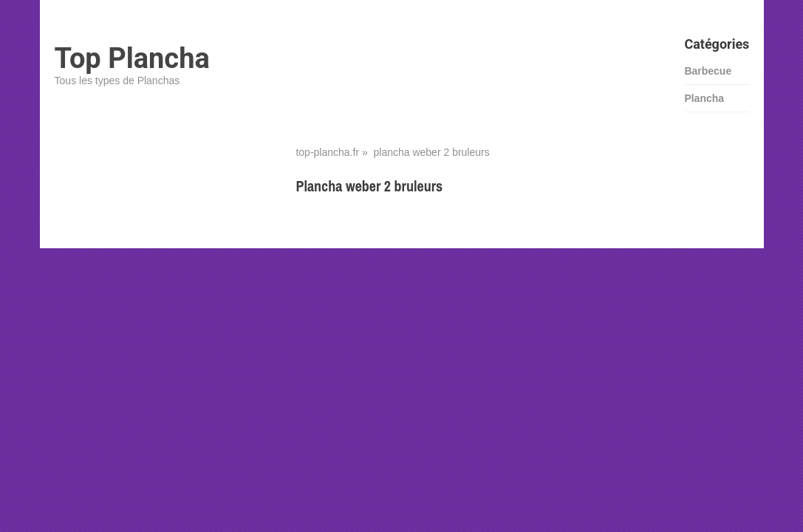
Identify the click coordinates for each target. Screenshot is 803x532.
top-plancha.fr (327, 152)
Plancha (704, 98)
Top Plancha (132, 58)
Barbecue (708, 71)
